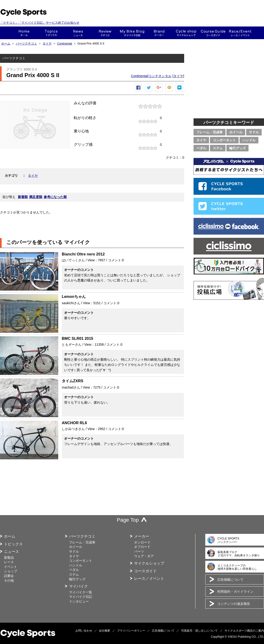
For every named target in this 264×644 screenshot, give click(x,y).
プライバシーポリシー (131, 631)
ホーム (24, 33)
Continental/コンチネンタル (151, 76)
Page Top (128, 520)
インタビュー (79, 601)
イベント (11, 567)
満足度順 (36, 197)
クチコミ (105, 33)
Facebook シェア (138, 92)
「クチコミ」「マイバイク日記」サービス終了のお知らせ (40, 23)
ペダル (201, 148)
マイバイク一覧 (81, 592)
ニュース (78, 33)
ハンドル (249, 140)
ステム (218, 148)
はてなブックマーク (180, 92)
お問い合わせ (84, 631)
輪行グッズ (237, 148)
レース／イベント (149, 578)
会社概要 (105, 631)
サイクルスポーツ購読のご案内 (244, 631)
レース (9, 562)
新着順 (23, 197)
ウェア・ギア (144, 556)
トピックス (51, 33)
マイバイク (78, 586)
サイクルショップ (149, 563)
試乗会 (9, 576)
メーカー (159, 33)
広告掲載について (230, 580)
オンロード (142, 542)
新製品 (9, 558)
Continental (65, 44)
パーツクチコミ (26, 44)
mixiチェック (169, 92)
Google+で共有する (159, 92)
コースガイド (213, 33)
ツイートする (149, 92)
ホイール (236, 132)
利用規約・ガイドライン (235, 592)
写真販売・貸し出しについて (199, 631)
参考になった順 (55, 197)
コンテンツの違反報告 (234, 604)
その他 (9, 580)
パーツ (139, 551)
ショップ (186, 33)
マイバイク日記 (81, 597)
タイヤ (47, 44)
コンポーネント (224, 140)
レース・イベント (240, 33)
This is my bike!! (132, 33)
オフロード (142, 547)
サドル (254, 132)
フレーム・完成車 (210, 132)
